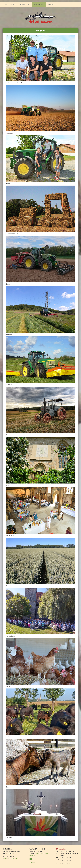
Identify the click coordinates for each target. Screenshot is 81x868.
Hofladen (13, 4)
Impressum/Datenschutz (11, 858)
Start (6, 4)
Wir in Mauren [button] (39, 4)
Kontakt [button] (51, 4)
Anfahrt (32, 863)
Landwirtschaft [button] (25, 4)
